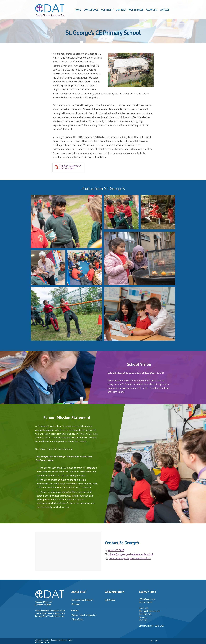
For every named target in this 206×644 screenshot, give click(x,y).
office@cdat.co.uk (147, 599)
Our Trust (76, 600)
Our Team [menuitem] (121, 10)
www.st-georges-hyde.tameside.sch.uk (130, 558)
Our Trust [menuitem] (107, 10)
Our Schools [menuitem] (91, 10)
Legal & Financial (88, 615)
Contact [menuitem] (165, 10)
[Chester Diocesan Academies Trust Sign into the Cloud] (156, 641)
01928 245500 (146, 602)
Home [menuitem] (78, 10)
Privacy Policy (77, 619)
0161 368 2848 (116, 550)
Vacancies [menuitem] (152, 10)
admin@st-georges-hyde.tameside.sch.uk (131, 554)
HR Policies (110, 600)
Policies (75, 615)
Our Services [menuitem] (136, 10)
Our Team (76, 604)
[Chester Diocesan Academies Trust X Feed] (152, 641)
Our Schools (87, 600)
